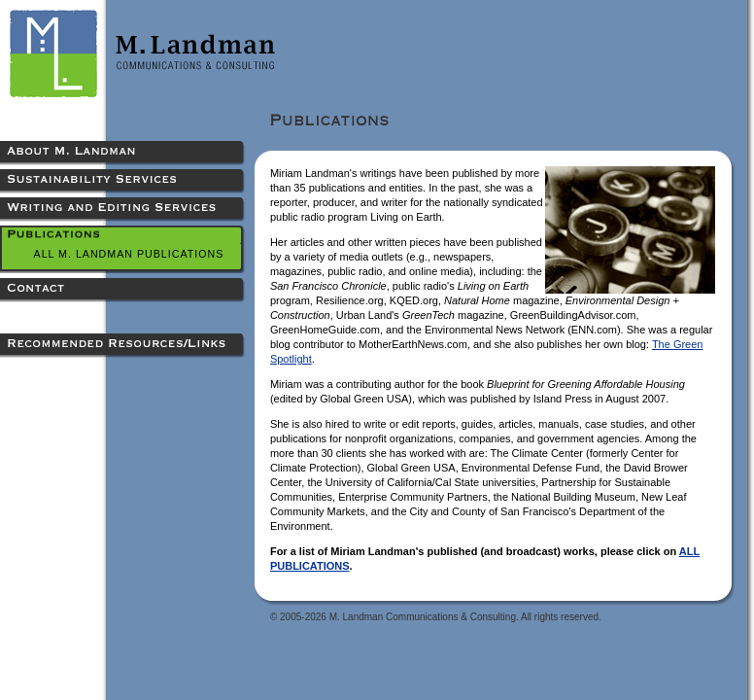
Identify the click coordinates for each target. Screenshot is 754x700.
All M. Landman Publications (129, 254)
